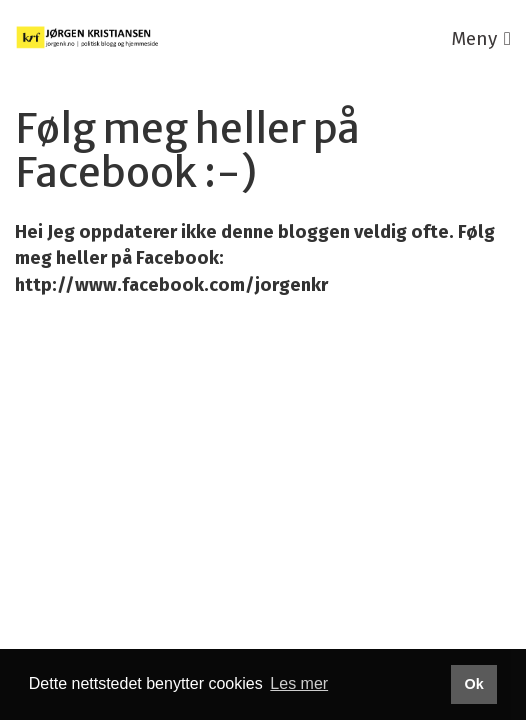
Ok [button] (473, 684)
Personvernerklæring (259, 373)
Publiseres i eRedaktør (269, 400)
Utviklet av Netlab (87, 400)
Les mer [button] (299, 683)
